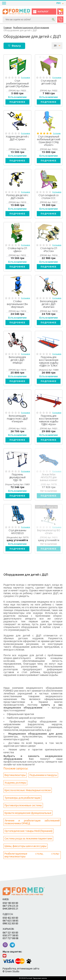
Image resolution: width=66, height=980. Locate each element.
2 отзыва (57, 133)
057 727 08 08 (10, 938)
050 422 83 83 (10, 918)
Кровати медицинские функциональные (28, 813)
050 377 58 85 (10, 935)
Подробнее (17, 102)
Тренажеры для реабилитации (22, 798)
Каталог (41, 12)
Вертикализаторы (15, 775)
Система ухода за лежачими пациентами (28, 839)
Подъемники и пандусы (43, 775)
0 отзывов (26, 77)
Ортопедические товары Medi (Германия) (29, 831)
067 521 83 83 (10, 933)
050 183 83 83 (10, 903)
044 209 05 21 (10, 909)
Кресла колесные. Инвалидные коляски (28, 790)
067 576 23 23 (10, 906)
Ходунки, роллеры (15, 783)
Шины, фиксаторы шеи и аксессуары (26, 846)
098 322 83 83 (10, 923)
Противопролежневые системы (23, 805)
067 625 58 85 (10, 921)
